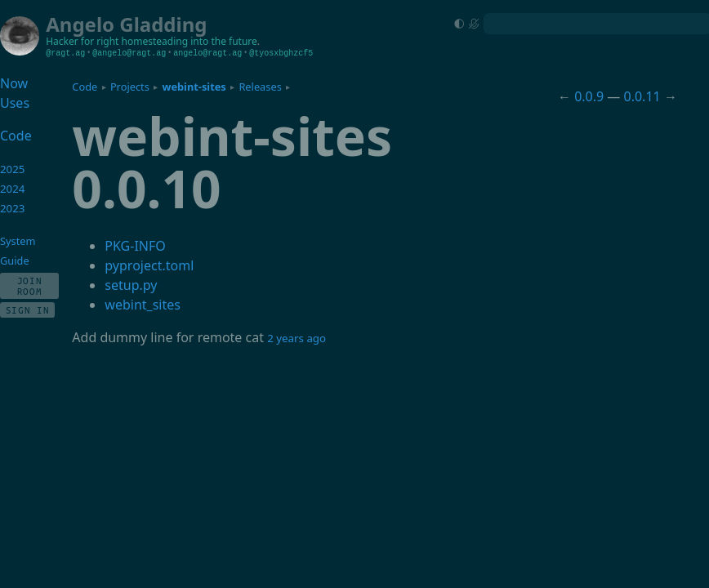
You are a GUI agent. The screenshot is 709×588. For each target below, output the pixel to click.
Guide (15, 261)
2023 (13, 208)
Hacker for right (82, 41)
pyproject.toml (149, 265)
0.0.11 (642, 96)
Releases (260, 87)
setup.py (131, 285)
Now (14, 83)
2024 (13, 189)
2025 (13, 169)
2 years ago (297, 338)
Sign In (28, 310)
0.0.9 (589, 96)
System (18, 241)
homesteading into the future (190, 41)
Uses (15, 103)
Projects (130, 87)
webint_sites (143, 305)
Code (85, 87)
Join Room (30, 286)
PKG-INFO (135, 246)
